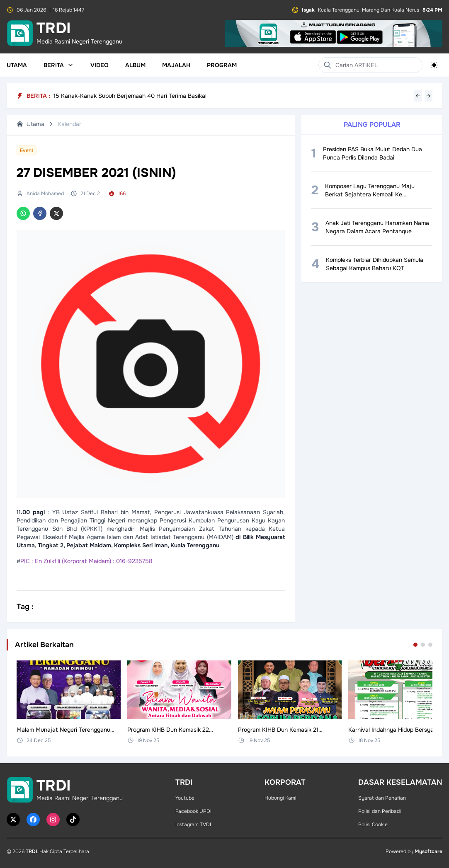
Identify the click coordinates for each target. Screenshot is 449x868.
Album (135, 65)
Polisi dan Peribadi (380, 811)
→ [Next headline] (429, 96)
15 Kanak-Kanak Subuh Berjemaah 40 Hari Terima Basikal (130, 96)
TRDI (31, 851)
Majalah (176, 65)
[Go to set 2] (423, 645)
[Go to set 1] (415, 645)
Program (222, 65)
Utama (17, 65)
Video (100, 65)
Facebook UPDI (193, 811)
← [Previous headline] (418, 96)
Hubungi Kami (280, 798)
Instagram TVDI (193, 824)
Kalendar (69, 124)
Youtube (185, 798)
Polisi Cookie (373, 824)
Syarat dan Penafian (382, 798)
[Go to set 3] (430, 645)
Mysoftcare (428, 851)
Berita (59, 65)
